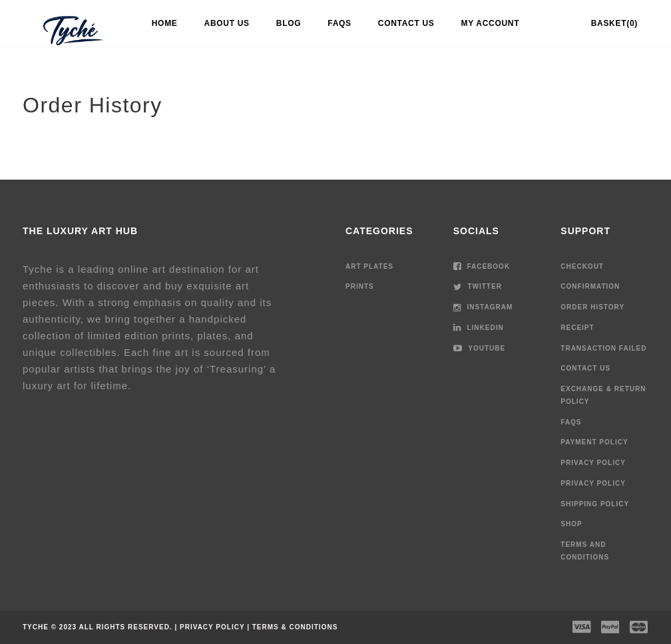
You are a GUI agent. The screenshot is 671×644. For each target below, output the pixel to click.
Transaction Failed (603, 348)
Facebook (482, 266)
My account (491, 23)
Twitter (478, 286)
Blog (289, 23)
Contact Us (406, 23)
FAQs (339, 23)
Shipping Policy (595, 504)
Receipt (577, 328)
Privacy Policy (593, 463)
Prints (360, 286)
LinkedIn (479, 328)
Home (165, 23)
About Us (227, 23)
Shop (571, 524)
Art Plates (369, 266)
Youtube (480, 348)
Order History (592, 307)
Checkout (582, 266)
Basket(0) (614, 23)
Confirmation (590, 286)
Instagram (483, 307)
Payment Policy (594, 442)
